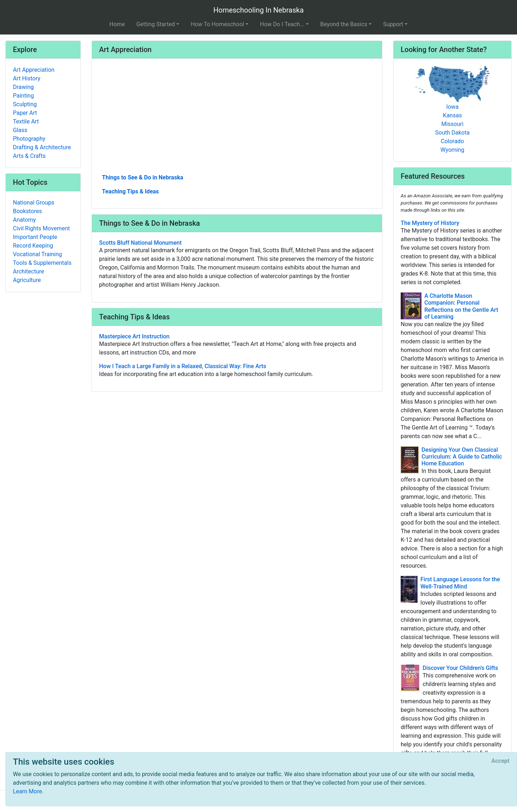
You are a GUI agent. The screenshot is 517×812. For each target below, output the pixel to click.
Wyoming (453, 150)
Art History (27, 78)
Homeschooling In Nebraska (258, 10)
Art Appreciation (34, 70)
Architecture (29, 271)
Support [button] (393, 24)
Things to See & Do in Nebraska (143, 177)
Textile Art (26, 121)
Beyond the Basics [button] (344, 24)
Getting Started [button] (156, 24)
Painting (23, 96)
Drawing (23, 87)
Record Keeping (33, 246)
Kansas (453, 115)
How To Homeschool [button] (217, 24)
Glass (20, 130)
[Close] (500, 761)
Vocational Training (38, 254)
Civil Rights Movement (41, 228)
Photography (29, 139)
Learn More (27, 791)
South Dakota (452, 133)
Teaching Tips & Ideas (131, 191)
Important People (35, 237)
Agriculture (27, 280)
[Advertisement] (237, 119)
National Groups (34, 203)
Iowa (452, 107)
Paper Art (25, 113)
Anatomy (24, 220)
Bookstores (27, 211)
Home (117, 24)
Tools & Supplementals (42, 263)
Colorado (453, 141)
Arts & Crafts (29, 156)
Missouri (452, 124)
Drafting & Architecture (42, 147)
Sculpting (25, 104)
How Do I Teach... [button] (282, 24)
